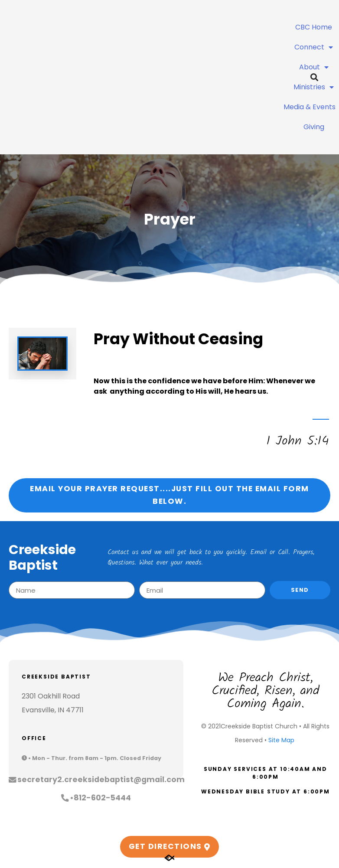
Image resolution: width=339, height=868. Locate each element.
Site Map (281, 740)
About (314, 67)
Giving (314, 127)
